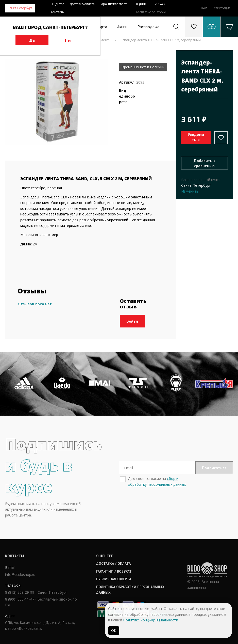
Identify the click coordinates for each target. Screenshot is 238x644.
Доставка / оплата (113, 563)
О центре (57, 4)
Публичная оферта (114, 579)
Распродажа (148, 27)
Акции (122, 27)
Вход (204, 8)
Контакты (57, 12)
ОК (114, 630)
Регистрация (221, 8)
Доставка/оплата (82, 4)
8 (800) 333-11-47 (151, 4)
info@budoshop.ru (20, 575)
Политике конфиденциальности (151, 620)
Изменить (190, 191)
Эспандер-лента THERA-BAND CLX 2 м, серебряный (160, 40)
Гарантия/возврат (113, 4)
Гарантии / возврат (114, 571)
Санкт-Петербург (20, 8)
